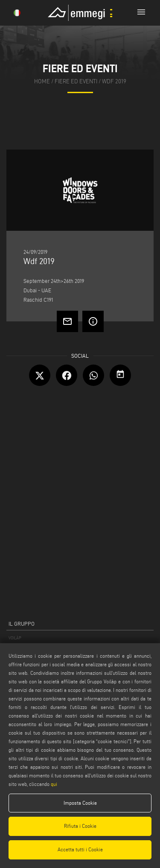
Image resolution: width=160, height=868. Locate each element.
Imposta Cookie (80, 803)
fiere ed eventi (76, 81)
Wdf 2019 (114, 81)
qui (54, 784)
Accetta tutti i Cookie (80, 849)
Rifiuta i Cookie (80, 826)
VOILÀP (15, 638)
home (42, 81)
